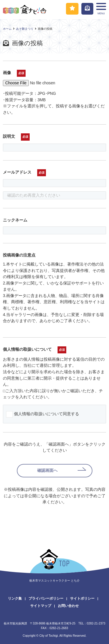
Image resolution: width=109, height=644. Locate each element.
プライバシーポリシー (46, 598)
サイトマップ (41, 606)
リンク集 (15, 598)
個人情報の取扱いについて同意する (47, 414)
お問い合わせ (68, 606)
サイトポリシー (82, 598)
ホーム (7, 29)
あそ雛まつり (25, 29)
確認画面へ (47, 471)
